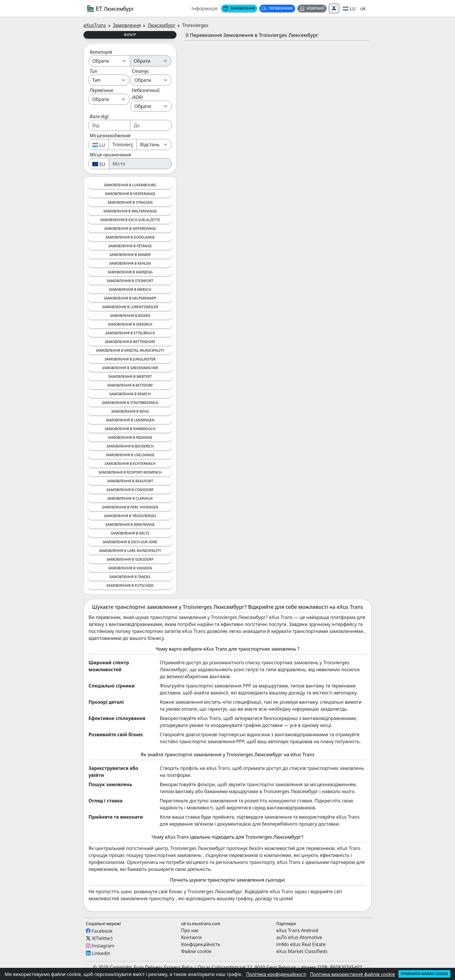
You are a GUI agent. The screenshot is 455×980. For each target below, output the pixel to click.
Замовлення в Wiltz (130, 533)
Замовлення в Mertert (130, 377)
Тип (93, 71)
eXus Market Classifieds (302, 951)
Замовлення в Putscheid (130, 585)
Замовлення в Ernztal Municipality (130, 350)
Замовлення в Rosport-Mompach (130, 472)
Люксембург (161, 25)
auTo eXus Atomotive (299, 937)
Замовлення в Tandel (130, 577)
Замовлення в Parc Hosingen (130, 507)
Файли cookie (196, 951)
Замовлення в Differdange (130, 229)
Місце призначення (110, 155)
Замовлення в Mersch (130, 289)
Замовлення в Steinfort (130, 281)
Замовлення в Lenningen (130, 420)
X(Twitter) (102, 938)
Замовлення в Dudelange (130, 237)
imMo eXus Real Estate (301, 944)
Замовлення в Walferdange (130, 211)
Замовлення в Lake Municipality (130, 551)
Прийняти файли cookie (424, 974)
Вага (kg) (99, 116)
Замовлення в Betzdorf (130, 385)
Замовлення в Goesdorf (130, 559)
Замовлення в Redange (130, 437)
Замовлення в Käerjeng (130, 272)
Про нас (190, 930)
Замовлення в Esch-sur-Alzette (130, 220)
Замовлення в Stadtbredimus (130, 403)
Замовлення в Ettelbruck (130, 333)
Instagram (103, 946)
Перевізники (277, 8)
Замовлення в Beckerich (130, 446)
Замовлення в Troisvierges (130, 516)
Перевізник (101, 90)
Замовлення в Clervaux (130, 498)
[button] (349, 8)
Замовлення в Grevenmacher (130, 368)
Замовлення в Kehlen (130, 263)
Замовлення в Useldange (130, 455)
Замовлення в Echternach (130, 464)
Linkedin (101, 953)
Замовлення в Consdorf (130, 490)
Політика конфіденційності (276, 974)
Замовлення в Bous (130, 411)
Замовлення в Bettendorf (130, 342)
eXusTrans (95, 25)
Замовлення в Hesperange (130, 194)
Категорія (101, 52)
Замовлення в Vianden (130, 568)
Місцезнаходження (110, 136)
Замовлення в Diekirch (130, 324)
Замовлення (239, 8)
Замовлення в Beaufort (130, 481)
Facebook (102, 931)
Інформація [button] (205, 8)
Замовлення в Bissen (130, 316)
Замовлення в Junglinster (130, 359)
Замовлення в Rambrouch (130, 429)
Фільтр (130, 35)
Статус (140, 71)
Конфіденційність (201, 944)
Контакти (191, 937)
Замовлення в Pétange (130, 246)
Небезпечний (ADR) (146, 94)
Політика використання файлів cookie (352, 974)
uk (363, 8)
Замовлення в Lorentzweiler (130, 307)
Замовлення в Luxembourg (130, 185)
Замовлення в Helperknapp (130, 298)
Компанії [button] (312, 8)
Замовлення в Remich (130, 394)
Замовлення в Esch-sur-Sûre (130, 542)
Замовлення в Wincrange (130, 525)
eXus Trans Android (297, 930)
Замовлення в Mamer (130, 255)
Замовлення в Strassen (130, 202)
